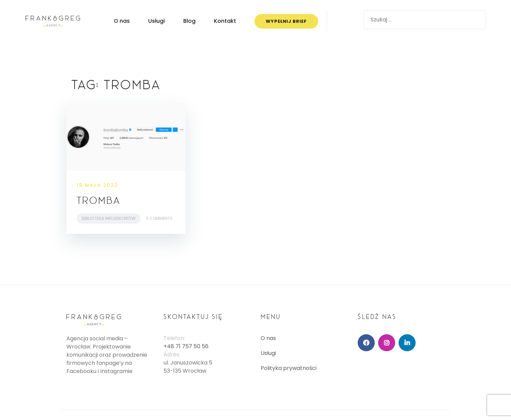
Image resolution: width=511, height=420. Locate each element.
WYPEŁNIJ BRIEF (286, 21)
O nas (122, 21)
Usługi (157, 21)
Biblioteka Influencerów (109, 218)
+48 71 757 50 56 (186, 346)
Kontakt (225, 21)
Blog (189, 21)
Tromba (99, 200)
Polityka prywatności (289, 368)
